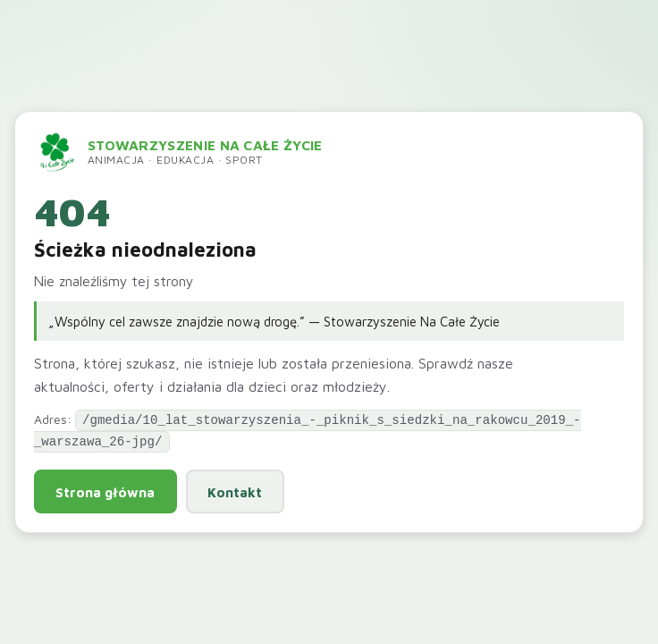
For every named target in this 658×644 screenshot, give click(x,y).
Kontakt (235, 491)
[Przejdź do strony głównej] (178, 153)
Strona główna (105, 491)
